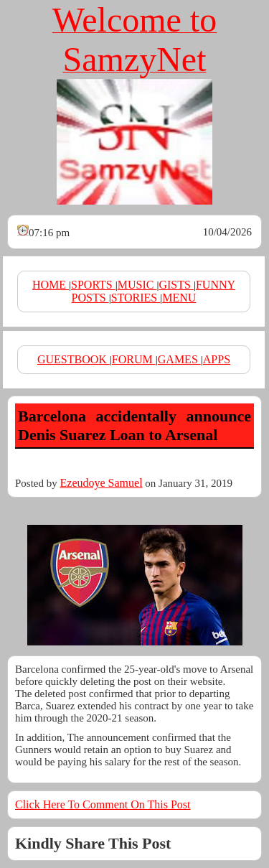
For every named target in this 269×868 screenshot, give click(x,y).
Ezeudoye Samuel (102, 483)
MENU (179, 298)
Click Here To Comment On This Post (103, 804)
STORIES (136, 298)
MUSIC (137, 285)
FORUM (134, 359)
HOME (51, 285)
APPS (217, 359)
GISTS (176, 285)
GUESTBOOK (74, 359)
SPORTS (93, 285)
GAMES (179, 359)
